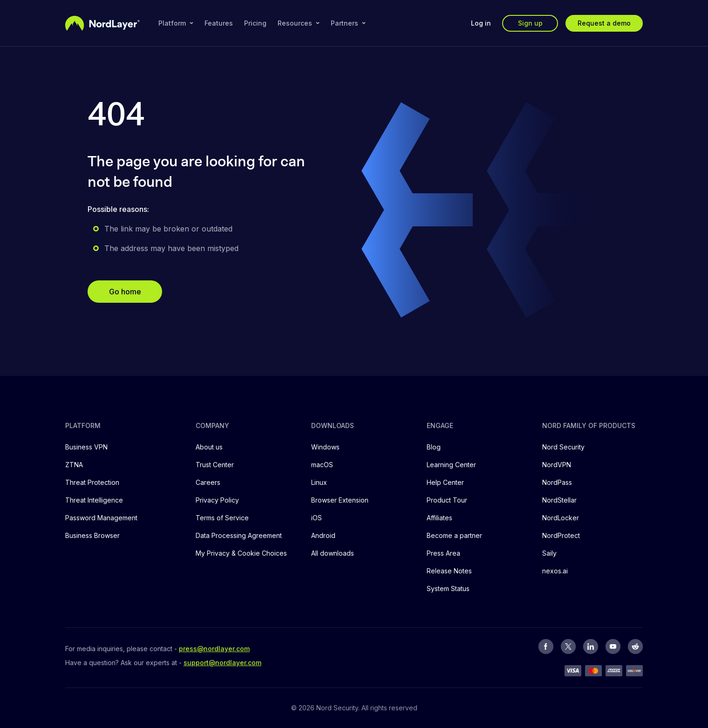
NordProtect (561, 535)
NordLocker (561, 518)
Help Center (445, 482)
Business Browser (92, 535)
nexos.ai (555, 571)
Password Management (101, 518)
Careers (208, 482)
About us (209, 447)
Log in (481, 23)
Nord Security (563, 447)
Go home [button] (125, 292)
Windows (325, 447)
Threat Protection (92, 482)
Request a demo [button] (604, 23)
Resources (299, 23)
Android (323, 535)
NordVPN (557, 465)
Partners (348, 23)
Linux (319, 482)
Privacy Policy (217, 500)
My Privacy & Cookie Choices (241, 553)
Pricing (255, 23)
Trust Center (215, 465)
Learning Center (451, 465)
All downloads (333, 553)
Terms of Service (222, 518)
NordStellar (559, 500)
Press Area (443, 553)
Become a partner (454, 535)
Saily (549, 553)
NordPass (557, 482)
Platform (176, 23)
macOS (322, 465)
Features (219, 23)
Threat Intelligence (94, 500)
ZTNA (74, 465)
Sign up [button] (530, 23)
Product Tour (447, 500)
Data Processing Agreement (239, 535)
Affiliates (439, 518)
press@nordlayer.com (214, 649)
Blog (434, 447)
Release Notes (449, 571)
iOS (317, 518)
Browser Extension (340, 500)
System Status (448, 589)
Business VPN (86, 447)
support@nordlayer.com (222, 663)
